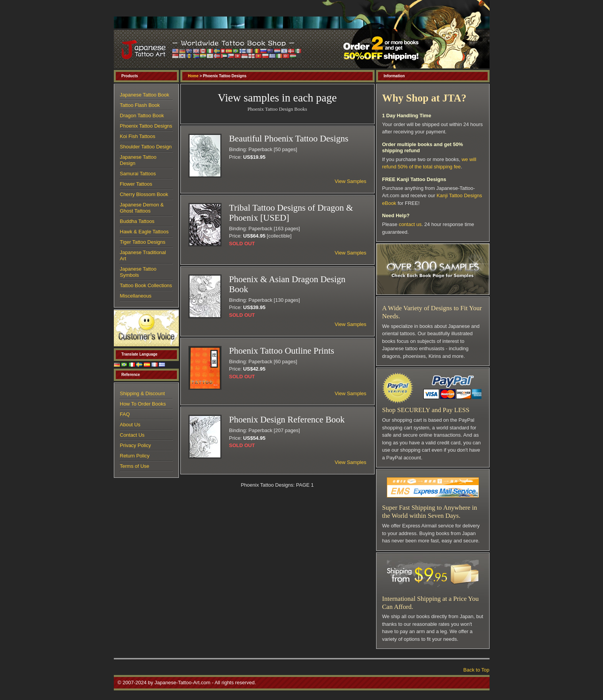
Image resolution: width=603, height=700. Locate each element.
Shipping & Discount (142, 393)
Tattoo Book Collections (146, 285)
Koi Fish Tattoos (138, 136)
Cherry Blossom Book (144, 194)
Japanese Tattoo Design (138, 160)
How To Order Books (143, 404)
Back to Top (476, 670)
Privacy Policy (136, 445)
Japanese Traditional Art (143, 255)
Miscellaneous (136, 296)
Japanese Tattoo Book (145, 95)
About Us (130, 425)
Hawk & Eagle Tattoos (144, 232)
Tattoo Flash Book (140, 105)
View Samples (350, 181)
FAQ (125, 414)
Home (193, 76)
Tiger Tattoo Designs (143, 242)
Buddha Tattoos (137, 221)
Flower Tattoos (136, 184)
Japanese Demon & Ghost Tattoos (142, 208)
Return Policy (135, 456)
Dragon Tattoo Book (142, 116)
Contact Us (132, 435)
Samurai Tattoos (138, 174)
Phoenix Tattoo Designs (146, 126)
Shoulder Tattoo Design (146, 147)
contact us (410, 224)
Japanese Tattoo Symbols (138, 272)
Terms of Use (135, 466)
